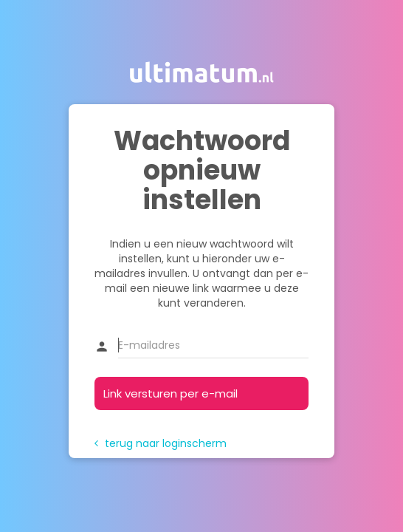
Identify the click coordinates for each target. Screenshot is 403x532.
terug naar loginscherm (161, 443)
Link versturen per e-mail (170, 393)
